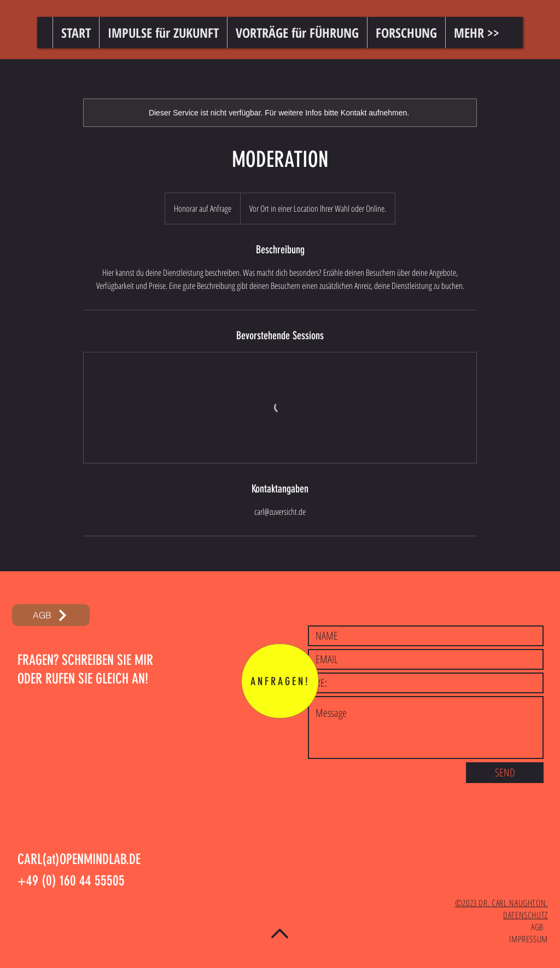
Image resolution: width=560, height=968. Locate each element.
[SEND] (505, 773)
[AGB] (51, 615)
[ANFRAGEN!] (280, 681)
